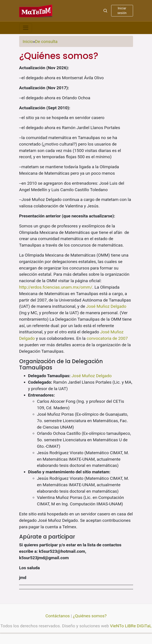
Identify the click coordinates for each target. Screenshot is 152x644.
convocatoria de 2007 (107, 338)
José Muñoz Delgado (106, 306)
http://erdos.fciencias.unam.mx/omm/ (56, 287)
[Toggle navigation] (26, 28)
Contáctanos (58, 616)
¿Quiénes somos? (90, 616)
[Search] (105, 11)
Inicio (28, 42)
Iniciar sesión (122, 11)
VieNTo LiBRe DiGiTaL (131, 626)
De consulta (46, 42)
